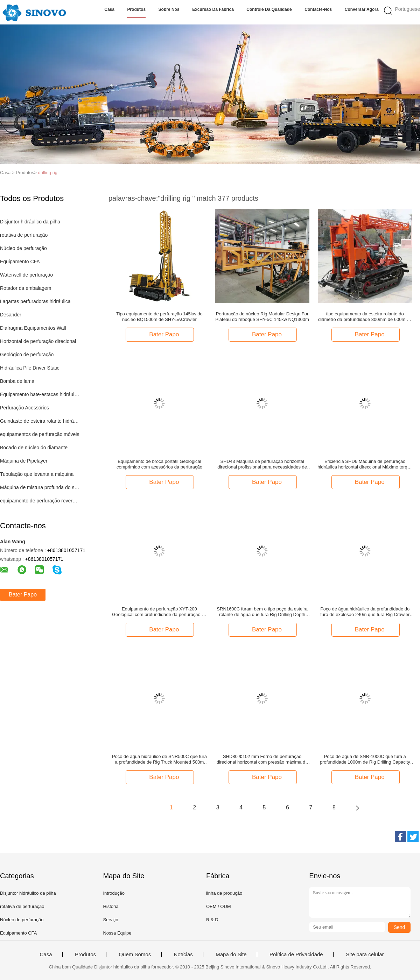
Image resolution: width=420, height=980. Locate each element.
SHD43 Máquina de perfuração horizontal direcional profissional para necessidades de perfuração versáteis (262, 464)
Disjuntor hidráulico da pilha (30, 222)
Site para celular (365, 954)
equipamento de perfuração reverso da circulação (40, 501)
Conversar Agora (362, 9)
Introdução (114, 893)
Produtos (136, 9)
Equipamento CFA (20, 262)
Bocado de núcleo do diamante (34, 448)
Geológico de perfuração (27, 355)
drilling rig (48, 173)
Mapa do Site (231, 954)
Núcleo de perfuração (23, 248)
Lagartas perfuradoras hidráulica (35, 301)
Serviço (110, 920)
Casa (109, 9)
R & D (212, 920)
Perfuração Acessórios (24, 408)
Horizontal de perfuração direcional (38, 341)
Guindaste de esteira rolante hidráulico (40, 421)
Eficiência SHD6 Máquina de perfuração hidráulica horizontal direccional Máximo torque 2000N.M (365, 464)
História (111, 906)
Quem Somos (135, 954)
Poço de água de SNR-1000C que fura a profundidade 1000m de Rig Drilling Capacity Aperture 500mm (365, 759)
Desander (11, 315)
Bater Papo (23, 595)
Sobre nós (169, 9)
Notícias (183, 954)
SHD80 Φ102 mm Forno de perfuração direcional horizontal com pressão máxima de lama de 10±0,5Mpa (262, 759)
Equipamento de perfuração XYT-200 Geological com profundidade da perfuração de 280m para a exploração (159, 612)
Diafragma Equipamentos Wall (33, 328)
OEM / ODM (219, 906)
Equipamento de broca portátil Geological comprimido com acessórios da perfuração (159, 464)
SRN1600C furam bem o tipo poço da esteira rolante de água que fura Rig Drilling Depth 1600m (262, 612)
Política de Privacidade (296, 954)
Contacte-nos (318, 9)
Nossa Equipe (117, 933)
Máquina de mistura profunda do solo (40, 487)
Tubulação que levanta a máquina (37, 474)
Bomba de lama (17, 381)
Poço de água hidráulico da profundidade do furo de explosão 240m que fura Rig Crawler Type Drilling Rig (365, 612)
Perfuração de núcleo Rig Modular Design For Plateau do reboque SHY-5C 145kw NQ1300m (262, 317)
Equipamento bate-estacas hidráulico (40, 394)
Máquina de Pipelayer (24, 461)
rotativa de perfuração (24, 235)
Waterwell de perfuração (26, 275)
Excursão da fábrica (213, 9)
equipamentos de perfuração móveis (40, 434)
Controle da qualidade (269, 9)
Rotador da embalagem (26, 288)
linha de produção (224, 893)
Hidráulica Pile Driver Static (30, 368)
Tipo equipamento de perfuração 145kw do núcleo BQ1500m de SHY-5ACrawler (159, 317)
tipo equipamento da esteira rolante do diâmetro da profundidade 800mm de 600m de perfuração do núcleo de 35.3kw (365, 317)
